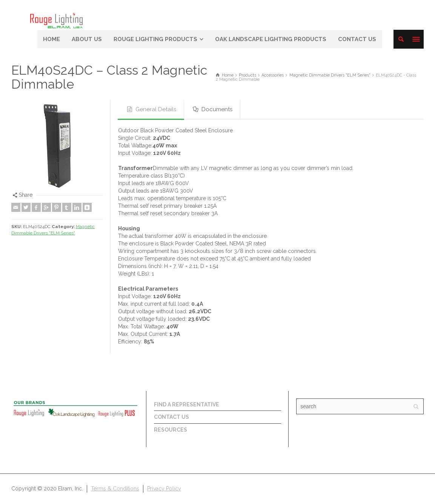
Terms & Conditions (115, 489)
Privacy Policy (164, 489)
